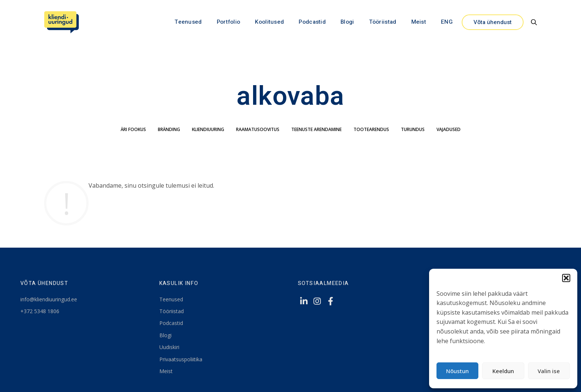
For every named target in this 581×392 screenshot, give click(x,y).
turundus (413, 129)
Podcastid (312, 22)
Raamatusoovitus (258, 129)
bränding (169, 129)
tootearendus (371, 129)
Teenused (188, 22)
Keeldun (503, 371)
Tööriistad (383, 22)
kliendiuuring (208, 129)
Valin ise (549, 371)
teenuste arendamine (316, 129)
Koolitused (269, 22)
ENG (447, 22)
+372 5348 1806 (40, 311)
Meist (419, 22)
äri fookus (133, 129)
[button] (566, 278)
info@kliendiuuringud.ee (49, 299)
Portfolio (229, 22)
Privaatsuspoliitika (181, 359)
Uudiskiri (169, 347)
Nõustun (457, 371)
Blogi (347, 22)
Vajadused (449, 129)
